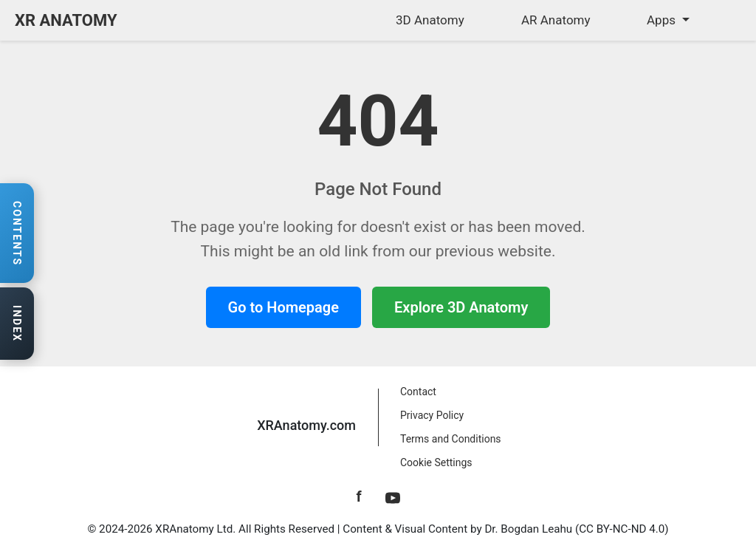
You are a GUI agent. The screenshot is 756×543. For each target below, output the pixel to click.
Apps (663, 20)
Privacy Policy (432, 415)
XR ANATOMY (66, 20)
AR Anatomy (556, 20)
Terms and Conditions (451, 439)
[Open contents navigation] (17, 233)
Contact (418, 392)
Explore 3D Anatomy (461, 307)
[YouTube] (393, 496)
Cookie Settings (436, 462)
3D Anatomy (430, 20)
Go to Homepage (283, 307)
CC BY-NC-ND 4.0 (622, 529)
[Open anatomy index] (17, 324)
